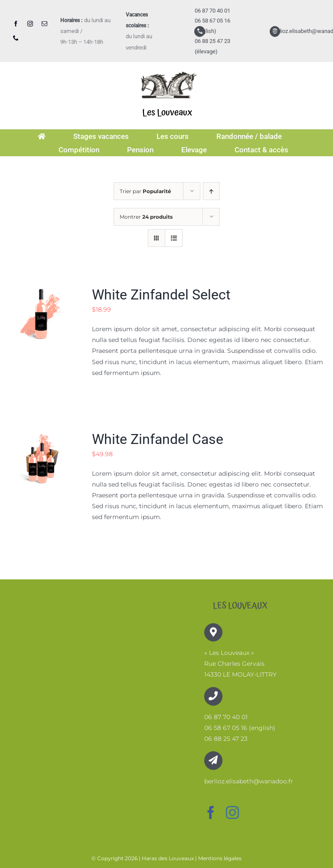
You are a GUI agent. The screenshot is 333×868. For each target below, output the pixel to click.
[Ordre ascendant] (211, 191)
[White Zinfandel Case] (42, 436)
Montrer (146, 217)
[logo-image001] (167, 68)
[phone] (16, 38)
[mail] (44, 24)
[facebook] (16, 24)
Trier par (145, 191)
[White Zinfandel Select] (42, 291)
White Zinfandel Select (161, 295)
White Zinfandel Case (158, 439)
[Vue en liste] (174, 238)
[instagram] (30, 24)
